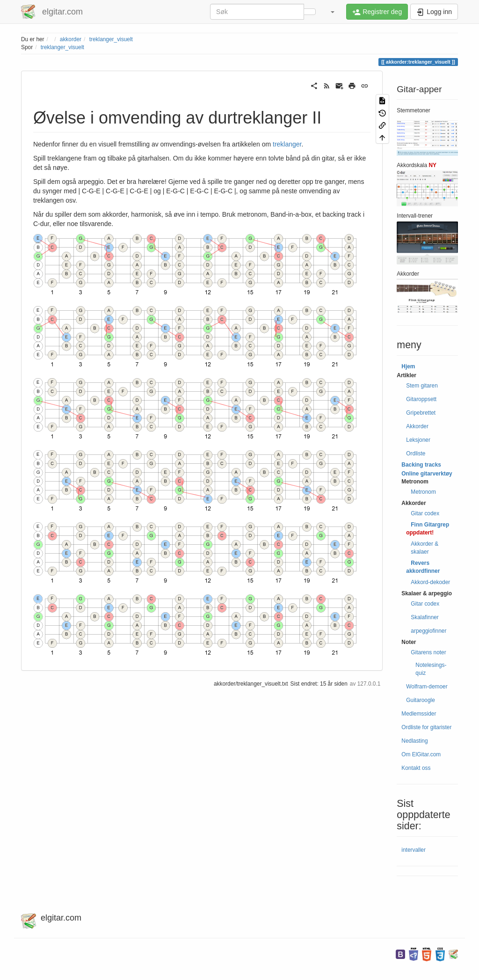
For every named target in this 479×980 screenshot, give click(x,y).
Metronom (423, 492)
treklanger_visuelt (111, 39)
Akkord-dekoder (430, 582)
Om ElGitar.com (421, 754)
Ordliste (416, 453)
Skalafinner (425, 617)
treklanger (287, 144)
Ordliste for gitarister (426, 727)
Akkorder (417, 426)
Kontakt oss (416, 768)
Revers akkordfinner (423, 567)
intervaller (414, 850)
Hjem (408, 366)
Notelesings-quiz (431, 669)
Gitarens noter (428, 652)
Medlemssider (419, 714)
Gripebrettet (421, 413)
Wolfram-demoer (427, 687)
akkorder (71, 39)
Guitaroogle (420, 700)
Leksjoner (418, 440)
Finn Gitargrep (430, 525)
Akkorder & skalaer (425, 548)
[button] (332, 12)
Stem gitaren (422, 386)
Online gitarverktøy (427, 474)
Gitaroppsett (421, 399)
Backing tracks (421, 465)
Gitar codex (425, 513)
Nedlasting (414, 741)
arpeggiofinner (428, 631)
